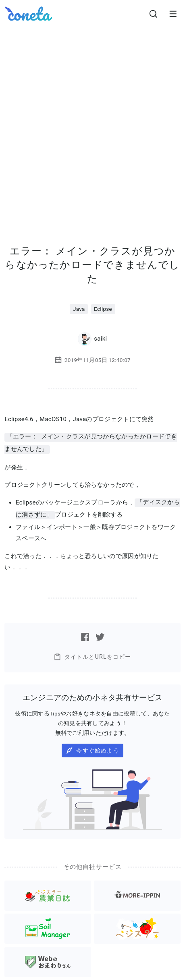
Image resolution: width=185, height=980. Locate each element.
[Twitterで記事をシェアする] (100, 635)
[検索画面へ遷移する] (154, 14)
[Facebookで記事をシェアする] (85, 635)
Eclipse (103, 309)
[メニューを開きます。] (173, 14)
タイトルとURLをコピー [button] (92, 655)
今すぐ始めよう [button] (92, 749)
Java (79, 309)
